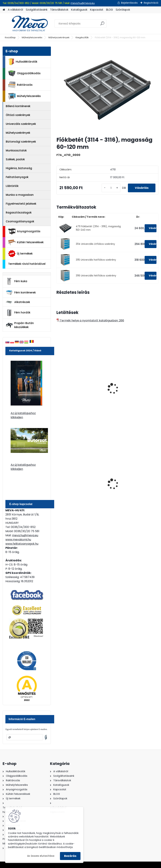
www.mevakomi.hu (18, 540)
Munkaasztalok (16, 150)
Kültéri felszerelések (26, 242)
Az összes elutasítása (41, 856)
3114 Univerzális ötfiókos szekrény (95, 244)
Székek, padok (15, 159)
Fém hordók (18, 313)
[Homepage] (4, 10)
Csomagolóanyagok (20, 221)
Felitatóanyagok (17, 177)
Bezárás (70, 856)
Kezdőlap (10, 37)
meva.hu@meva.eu (83, 3)
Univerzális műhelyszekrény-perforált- (131, 396)
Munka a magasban (20, 195)
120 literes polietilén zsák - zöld (132, 488)
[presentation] (58, 385)
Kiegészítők (82, 37)
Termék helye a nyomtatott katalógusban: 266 (90, 320)
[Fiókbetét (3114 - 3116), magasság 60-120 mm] (107, 90)
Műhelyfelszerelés (32, 37)
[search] (102, 25)
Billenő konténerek (18, 106)
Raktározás (20, 85)
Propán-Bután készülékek (20, 325)
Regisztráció (151, 3)
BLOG (110, 10)
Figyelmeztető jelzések (21, 204)
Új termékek (20, 254)
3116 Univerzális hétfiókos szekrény (96, 276)
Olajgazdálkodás (24, 73)
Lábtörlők (12, 186)
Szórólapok (123, 10)
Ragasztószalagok (19, 213)
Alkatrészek (18, 302)
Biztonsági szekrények (21, 142)
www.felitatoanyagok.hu (22, 544)
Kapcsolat (97, 10)
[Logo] (27, 24)
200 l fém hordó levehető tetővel (81, 488)
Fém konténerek (21, 292)
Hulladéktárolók (23, 62)
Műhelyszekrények (59, 37)
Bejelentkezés (129, 3)
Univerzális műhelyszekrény (78, 394)
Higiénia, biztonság (19, 168)
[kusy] (111, 188)
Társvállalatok (59, 10)
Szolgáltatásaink (37, 10)
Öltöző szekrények (18, 115)
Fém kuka (16, 281)
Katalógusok (79, 10)
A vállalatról (15, 10)
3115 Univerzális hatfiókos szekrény (96, 260)
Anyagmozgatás (24, 232)
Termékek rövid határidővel (27, 264)
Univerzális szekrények (21, 124)
